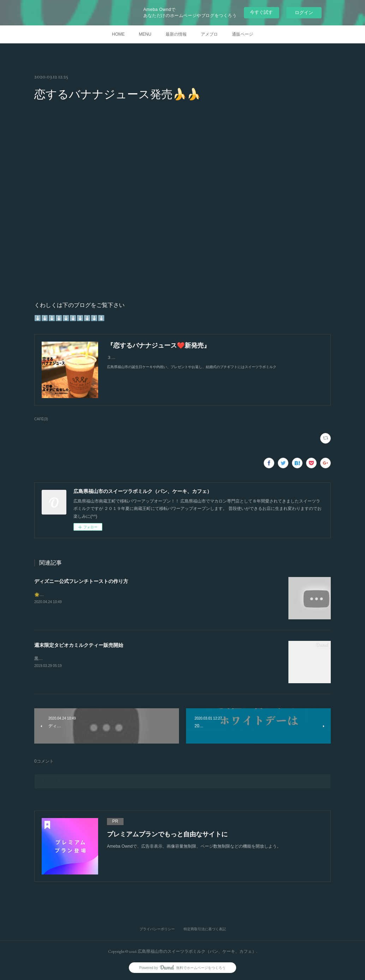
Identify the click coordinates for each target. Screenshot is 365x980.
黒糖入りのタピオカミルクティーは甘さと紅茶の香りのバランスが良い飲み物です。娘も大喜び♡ (127, 659)
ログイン (304, 13)
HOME (118, 34)
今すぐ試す (261, 12)
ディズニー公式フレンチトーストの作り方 (81, 581)
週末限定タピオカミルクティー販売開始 (79, 645)
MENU (145, 34)
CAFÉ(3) (41, 419)
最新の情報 (176, 34)
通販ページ (243, 34)
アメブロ (209, 34)
